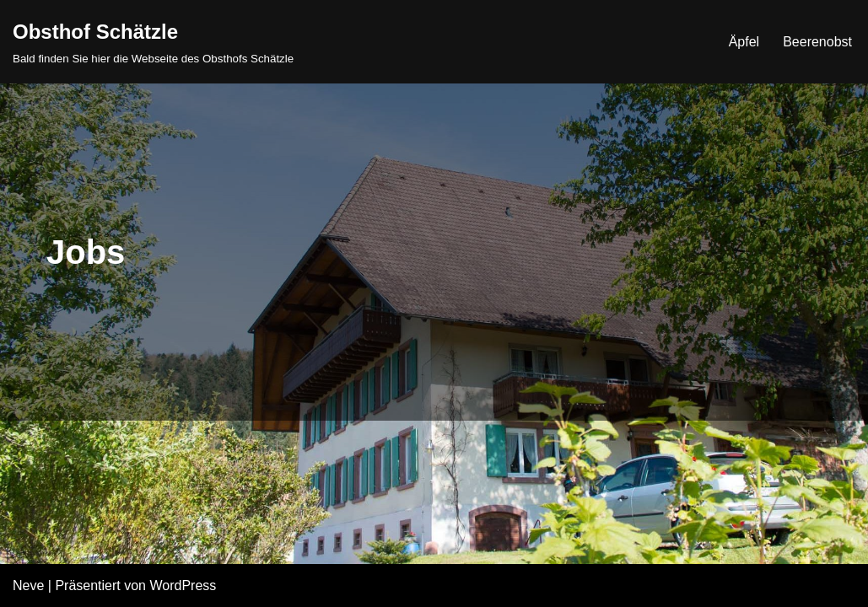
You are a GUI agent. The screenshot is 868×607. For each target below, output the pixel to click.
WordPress (183, 586)
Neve (28, 586)
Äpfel (744, 42)
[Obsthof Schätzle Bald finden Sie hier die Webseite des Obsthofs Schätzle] (153, 42)
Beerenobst (817, 42)
